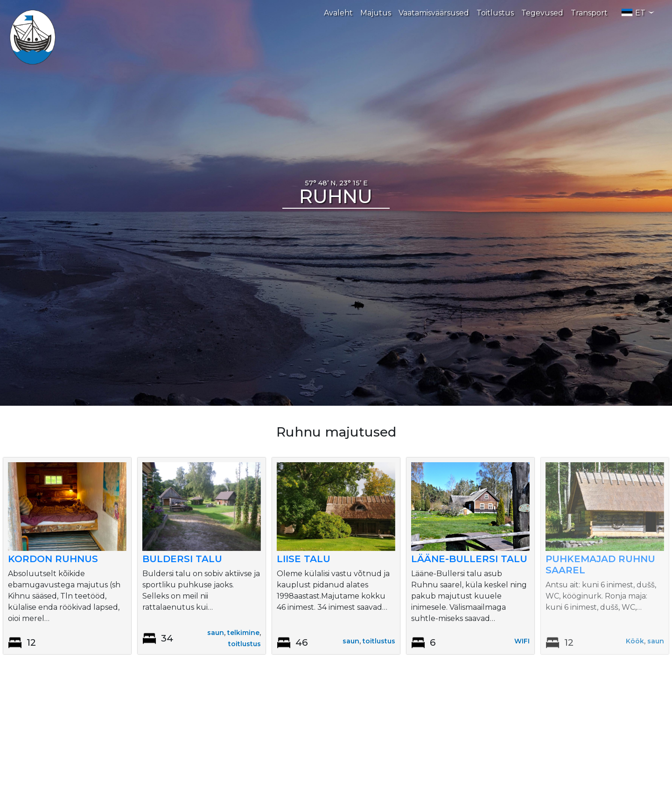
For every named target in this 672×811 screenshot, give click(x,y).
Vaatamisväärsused (434, 13)
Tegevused (542, 13)
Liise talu (304, 559)
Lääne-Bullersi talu (469, 559)
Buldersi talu (182, 559)
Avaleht (338, 13)
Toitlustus (495, 13)
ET (638, 12)
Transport (589, 13)
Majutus (376, 13)
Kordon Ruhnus (53, 559)
